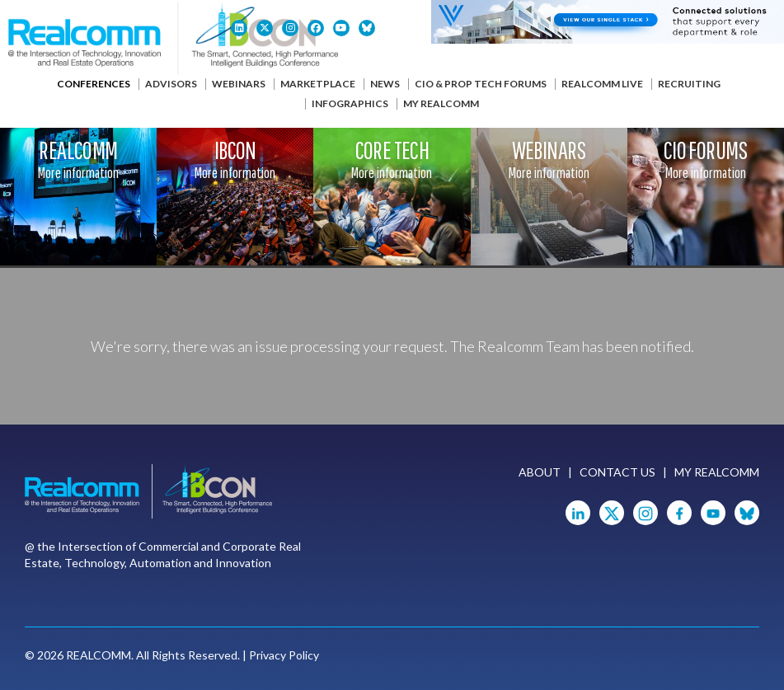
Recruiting (689, 84)
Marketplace (318, 84)
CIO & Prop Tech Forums (481, 84)
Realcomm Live (602, 84)
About (540, 472)
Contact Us (617, 472)
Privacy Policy (284, 655)
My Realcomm (441, 103)
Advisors (171, 84)
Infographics (350, 103)
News (385, 84)
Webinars (239, 84)
